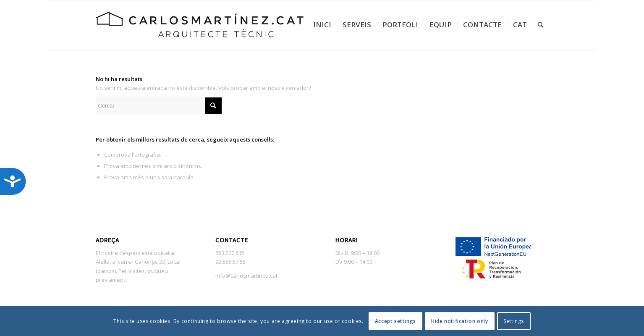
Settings (514, 321)
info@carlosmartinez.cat (246, 276)
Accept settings (395, 321)
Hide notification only (459, 321)
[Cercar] (541, 25)
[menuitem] (322, 25)
